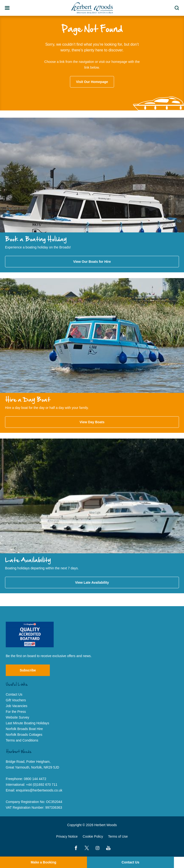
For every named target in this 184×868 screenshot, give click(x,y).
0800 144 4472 (35, 779)
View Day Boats (92, 422)
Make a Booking (43, 862)
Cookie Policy (93, 836)
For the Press (16, 712)
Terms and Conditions (22, 740)
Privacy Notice (67, 836)
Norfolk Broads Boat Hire (24, 729)
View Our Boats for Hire (92, 262)
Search (178, 8)
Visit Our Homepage (92, 82)
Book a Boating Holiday (36, 239)
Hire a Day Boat (28, 400)
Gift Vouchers (16, 700)
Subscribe (28, 670)
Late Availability (28, 560)
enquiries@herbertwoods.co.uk (39, 790)
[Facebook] (76, 848)
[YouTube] (108, 848)
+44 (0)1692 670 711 (42, 785)
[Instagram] (98, 848)
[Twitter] (87, 848)
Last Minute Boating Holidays (27, 723)
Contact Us (131, 862)
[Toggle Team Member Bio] (7, 8)
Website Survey (17, 717)
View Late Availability (92, 582)
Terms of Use (118, 836)
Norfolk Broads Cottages (24, 735)
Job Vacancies (17, 706)
